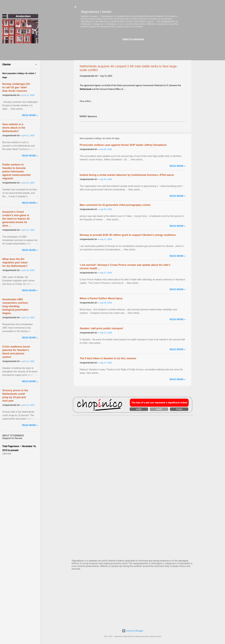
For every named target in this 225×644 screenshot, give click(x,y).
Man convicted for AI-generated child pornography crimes (115, 205)
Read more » (178, 166)
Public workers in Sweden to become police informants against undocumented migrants (16, 172)
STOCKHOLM (133, 546)
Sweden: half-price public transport (101, 328)
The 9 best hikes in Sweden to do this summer (108, 358)
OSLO (133, 522)
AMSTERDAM (133, 427)
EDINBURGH (133, 475)
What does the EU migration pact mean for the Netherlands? (15, 263)
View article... (86, 101)
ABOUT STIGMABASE (13, 436)
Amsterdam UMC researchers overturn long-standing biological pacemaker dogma (15, 306)
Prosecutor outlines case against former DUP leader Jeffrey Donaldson (123, 145)
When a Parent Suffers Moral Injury (101, 298)
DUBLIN (133, 451)
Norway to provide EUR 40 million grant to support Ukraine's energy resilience (128, 235)
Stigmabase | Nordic (96, 12)
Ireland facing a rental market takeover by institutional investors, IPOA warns (127, 175)
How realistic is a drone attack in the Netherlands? (14, 128)
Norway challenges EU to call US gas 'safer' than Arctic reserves (16, 87)
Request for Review (12, 438)
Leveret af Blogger (133, 631)
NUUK (133, 499)
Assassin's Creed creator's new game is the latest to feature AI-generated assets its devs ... (16, 219)
